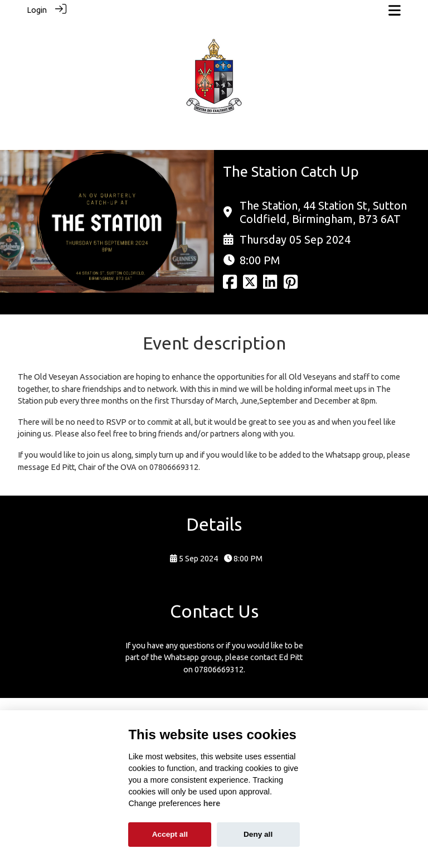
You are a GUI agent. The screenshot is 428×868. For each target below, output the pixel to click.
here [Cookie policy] (212, 803)
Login (37, 10)
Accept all (170, 834)
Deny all (258, 834)
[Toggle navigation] (395, 10)
